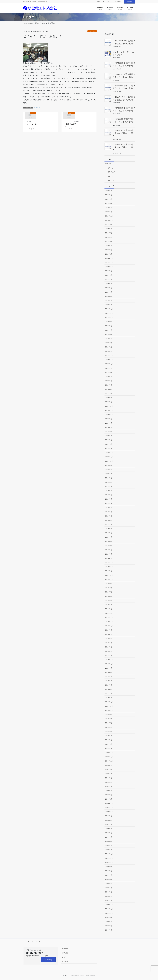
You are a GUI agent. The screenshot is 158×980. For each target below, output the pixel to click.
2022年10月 (109, 364)
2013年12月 (109, 575)
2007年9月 (109, 867)
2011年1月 (109, 698)
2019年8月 (109, 478)
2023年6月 (109, 334)
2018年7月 (109, 491)
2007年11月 (109, 858)
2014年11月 (109, 562)
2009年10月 (109, 761)
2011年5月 (109, 681)
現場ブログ (111, 176)
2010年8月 (109, 719)
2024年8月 (109, 275)
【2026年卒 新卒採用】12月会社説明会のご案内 (123, 133)
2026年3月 (109, 203)
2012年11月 (109, 622)
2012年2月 (109, 651)
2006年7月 (109, 926)
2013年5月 (109, 601)
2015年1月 (109, 558)
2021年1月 (109, 448)
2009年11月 (109, 757)
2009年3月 (109, 791)
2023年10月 (109, 317)
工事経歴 (65, 953)
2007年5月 (109, 884)
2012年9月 (109, 630)
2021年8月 (109, 423)
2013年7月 (109, 592)
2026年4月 (109, 199)
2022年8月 (109, 372)
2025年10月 (109, 220)
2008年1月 (109, 850)
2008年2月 (109, 846)
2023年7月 (109, 330)
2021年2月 (109, 444)
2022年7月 (109, 377)
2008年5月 (109, 833)
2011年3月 (109, 689)
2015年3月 (109, 554)
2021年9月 (109, 419)
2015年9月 (109, 546)
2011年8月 (109, 672)
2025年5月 (109, 241)
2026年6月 (109, 191)
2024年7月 (109, 279)
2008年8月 (109, 820)
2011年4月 (109, 685)
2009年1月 (109, 799)
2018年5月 (109, 499)
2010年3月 (109, 740)
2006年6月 (109, 930)
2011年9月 (109, 668)
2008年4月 (109, 837)
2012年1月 (109, 655)
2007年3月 (109, 892)
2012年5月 (109, 639)
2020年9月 (109, 465)
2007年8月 (109, 871)
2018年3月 (109, 508)
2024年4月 (109, 292)
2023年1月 (109, 351)
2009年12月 (109, 753)
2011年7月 (109, 676)
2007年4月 (109, 888)
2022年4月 (109, 389)
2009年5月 (109, 782)
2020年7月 (109, 474)
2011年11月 (109, 664)
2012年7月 (109, 634)
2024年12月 (109, 258)
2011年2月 (109, 693)
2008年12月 (109, 803)
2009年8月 (109, 769)
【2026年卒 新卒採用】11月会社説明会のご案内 (123, 147)
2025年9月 (109, 224)
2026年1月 (109, 212)
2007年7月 (109, 875)
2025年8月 (109, 229)
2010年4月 (109, 736)
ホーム (98, 2)
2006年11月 (109, 909)
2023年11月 (109, 313)
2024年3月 (109, 296)
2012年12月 (109, 617)
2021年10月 (109, 415)
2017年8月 (109, 516)
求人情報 (65, 961)
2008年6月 (109, 829)
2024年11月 (109, 262)
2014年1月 (109, 571)
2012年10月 (109, 626)
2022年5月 (109, 385)
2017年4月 (109, 524)
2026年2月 (109, 208)
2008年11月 (109, 807)
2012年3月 (109, 647)
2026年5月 (109, 195)
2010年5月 (109, 731)
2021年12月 (109, 406)
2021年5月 (109, 436)
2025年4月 (109, 246)
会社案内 (65, 949)
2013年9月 (109, 584)
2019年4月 (109, 482)
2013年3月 (109, 609)
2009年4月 (109, 786)
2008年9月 (109, 816)
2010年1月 (109, 748)
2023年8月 (109, 326)
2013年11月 (109, 579)
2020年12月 (109, 453)
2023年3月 (109, 343)
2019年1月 (109, 486)
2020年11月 (109, 457)
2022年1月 (109, 402)
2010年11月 (109, 706)
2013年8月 (109, 588)
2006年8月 (109, 922)
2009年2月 (109, 795)
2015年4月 (109, 550)
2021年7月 (109, 427)
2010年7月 (109, 723)
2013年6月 (109, 596)
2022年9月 (109, 368)
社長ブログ (92, 31)
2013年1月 (109, 613)
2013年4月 (109, 605)
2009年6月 (109, 778)
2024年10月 (109, 267)
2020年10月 (109, 461)
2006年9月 (109, 917)
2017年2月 (109, 529)
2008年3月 (109, 841)
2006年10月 (109, 913)
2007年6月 (109, 879)
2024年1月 (109, 305)
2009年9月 (109, 765)
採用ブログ (111, 172)
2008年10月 (109, 812)
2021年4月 (109, 440)
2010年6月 (109, 727)
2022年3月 (109, 393)
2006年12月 (109, 905)
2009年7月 (109, 774)
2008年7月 (109, 824)
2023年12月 (109, 309)
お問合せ (130, 2)
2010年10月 (109, 710)
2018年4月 (109, 503)
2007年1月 (109, 900)
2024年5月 (109, 288)
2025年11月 (109, 216)
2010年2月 (109, 744)
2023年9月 (109, 322)
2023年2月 (109, 347)
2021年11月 (109, 410)
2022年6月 (109, 381)
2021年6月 (109, 431)
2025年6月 (109, 237)
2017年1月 (109, 533)
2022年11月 (109, 360)
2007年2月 (109, 896)
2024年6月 (109, 284)
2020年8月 (109, 470)
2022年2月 (109, 398)
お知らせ (108, 164)
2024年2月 (109, 301)
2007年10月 (109, 862)
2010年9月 (109, 715)
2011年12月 (109, 660)
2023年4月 (109, 339)
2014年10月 (109, 567)
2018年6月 (109, 495)
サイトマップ (107, 2)
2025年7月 (109, 233)
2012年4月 (109, 643)
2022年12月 (109, 355)
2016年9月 (109, 537)
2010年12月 (109, 702)
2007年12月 (109, 854)
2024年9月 (109, 271)
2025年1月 (109, 254)
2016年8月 (109, 541)
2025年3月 (109, 250)
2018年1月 (109, 512)
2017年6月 (109, 520)
